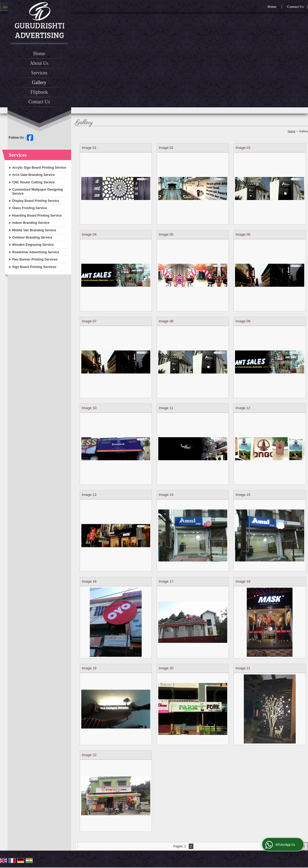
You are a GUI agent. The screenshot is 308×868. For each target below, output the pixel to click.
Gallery (39, 82)
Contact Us (295, 7)
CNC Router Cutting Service (34, 182)
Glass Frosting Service (30, 208)
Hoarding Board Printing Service (37, 216)
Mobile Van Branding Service (34, 230)
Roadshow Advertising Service (36, 252)
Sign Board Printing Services (34, 267)
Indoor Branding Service (31, 223)
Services (39, 73)
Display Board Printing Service (36, 201)
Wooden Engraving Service (33, 245)
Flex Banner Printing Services (35, 259)
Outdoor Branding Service (32, 237)
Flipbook (39, 92)
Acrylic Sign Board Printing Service (39, 168)
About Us (39, 63)
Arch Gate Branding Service (34, 175)
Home (272, 7)
